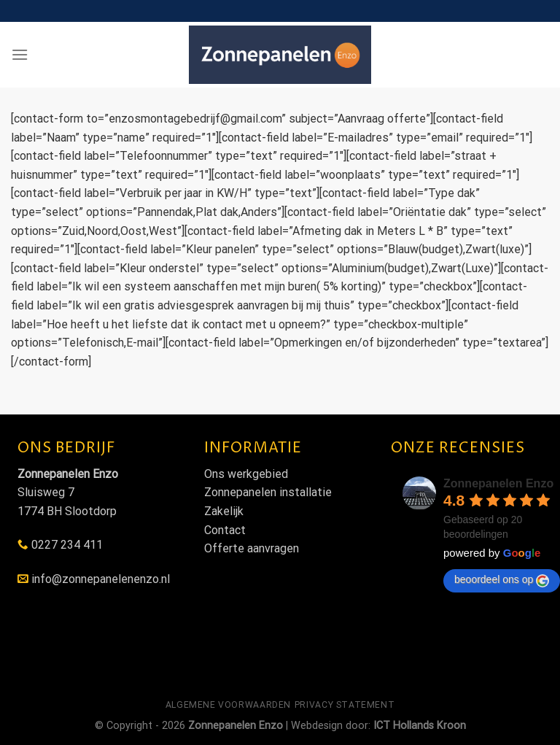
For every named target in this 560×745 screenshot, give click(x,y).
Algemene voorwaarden (228, 705)
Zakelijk (224, 511)
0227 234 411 (67, 545)
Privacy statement (345, 705)
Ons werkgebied (246, 474)
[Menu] (20, 54)
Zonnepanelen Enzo (498, 483)
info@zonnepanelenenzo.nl (101, 579)
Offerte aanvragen (252, 548)
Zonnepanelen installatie (268, 492)
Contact (225, 530)
